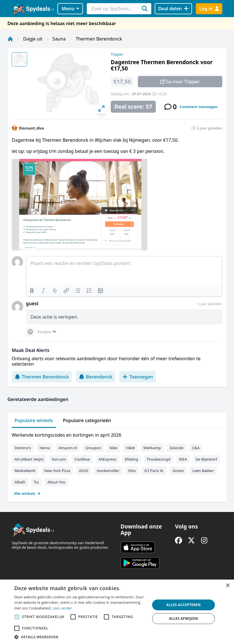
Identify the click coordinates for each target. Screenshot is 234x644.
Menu (70, 9)
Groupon (93, 448)
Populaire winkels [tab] (34, 420)
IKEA (183, 459)
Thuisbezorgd (159, 459)
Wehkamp (152, 448)
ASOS (83, 471)
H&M (130, 448)
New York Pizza (57, 471)
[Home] (10, 39)
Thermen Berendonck (99, 39)
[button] (80, 637)
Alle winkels (27, 493)
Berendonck (95, 377)
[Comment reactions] (30, 332)
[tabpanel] (117, 463)
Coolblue (82, 459)
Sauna (59, 39)
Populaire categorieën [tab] (87, 420)
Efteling (131, 459)
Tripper (117, 54)
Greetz (178, 471)
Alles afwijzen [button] (183, 618)
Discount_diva (31, 128)
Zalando (176, 448)
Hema (45, 448)
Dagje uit (33, 39)
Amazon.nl (68, 448)
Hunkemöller (108, 471)
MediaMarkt (25, 471)
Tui (36, 482)
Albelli (20, 482)
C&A (196, 448)
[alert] (117, 612)
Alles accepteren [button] (184, 605)
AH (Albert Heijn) (29, 459)
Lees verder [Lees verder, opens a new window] (62, 608)
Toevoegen (138, 377)
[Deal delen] (173, 9)
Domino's (23, 448)
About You (56, 482)
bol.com (59, 459)
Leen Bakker (203, 471)
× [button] (228, 586)
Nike (114, 448)
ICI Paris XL (154, 471)
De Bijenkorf (206, 459)
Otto (132, 471)
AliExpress (107, 459)
